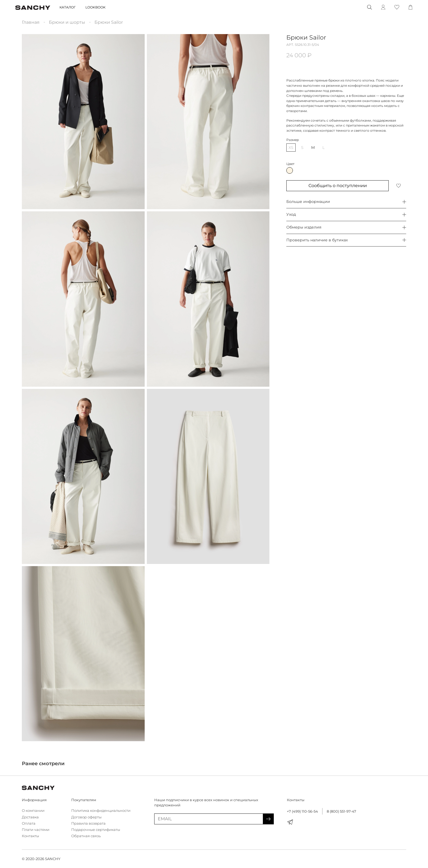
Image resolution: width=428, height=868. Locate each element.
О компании (33, 811)
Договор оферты (86, 817)
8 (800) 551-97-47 (341, 811)
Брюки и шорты (67, 22)
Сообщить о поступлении (338, 186)
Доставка (30, 817)
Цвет (290, 164)
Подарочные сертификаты (96, 830)
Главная (31, 22)
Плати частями (36, 830)
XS (291, 148)
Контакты (30, 836)
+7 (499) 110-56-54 (302, 811)
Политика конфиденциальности (101, 811)
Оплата (29, 823)
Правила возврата (88, 823)
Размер (293, 140)
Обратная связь (86, 836)
